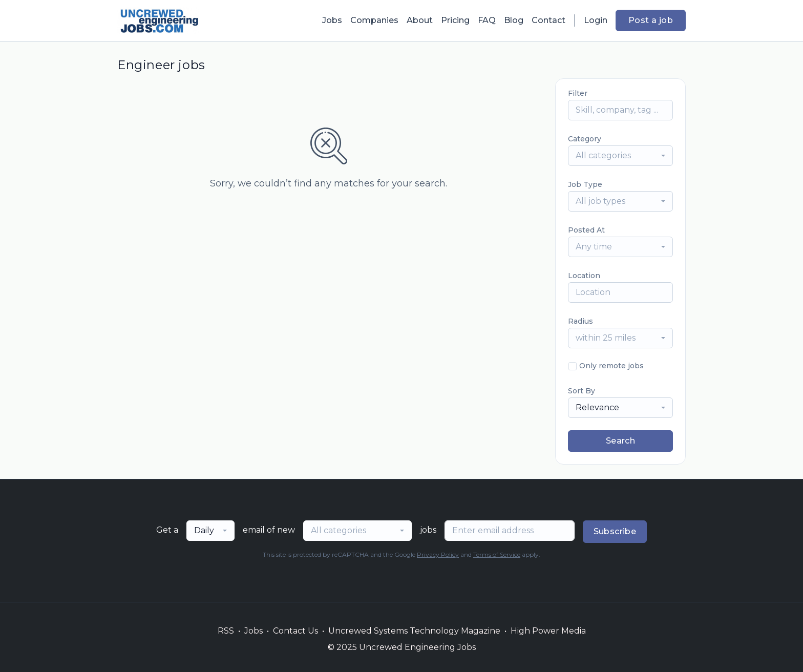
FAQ (487, 20)
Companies (374, 20)
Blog (514, 20)
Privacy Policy (438, 554)
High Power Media (548, 631)
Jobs (332, 20)
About (420, 20)
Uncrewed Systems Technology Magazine (414, 631)
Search (620, 441)
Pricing (455, 20)
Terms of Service (497, 554)
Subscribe (615, 531)
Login (596, 20)
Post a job (651, 20)
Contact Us (295, 631)
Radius (580, 321)
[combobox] (620, 156)
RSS (226, 631)
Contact (548, 20)
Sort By (582, 391)
